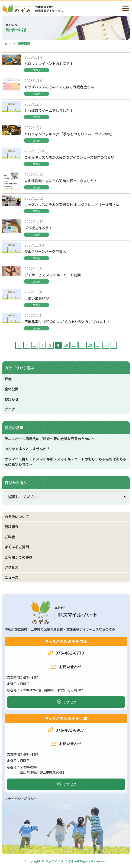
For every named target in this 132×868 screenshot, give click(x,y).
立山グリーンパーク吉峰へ (45, 251)
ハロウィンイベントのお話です (49, 63)
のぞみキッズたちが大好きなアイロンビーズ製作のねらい (69, 157)
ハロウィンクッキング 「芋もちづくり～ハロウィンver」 (69, 134)
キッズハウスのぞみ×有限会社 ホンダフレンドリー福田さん (72, 204)
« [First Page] (19, 345)
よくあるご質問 (17, 547)
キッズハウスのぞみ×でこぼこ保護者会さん (59, 87)
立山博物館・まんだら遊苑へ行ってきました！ (61, 181)
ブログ (37, 70)
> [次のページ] (105, 345)
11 (74, 345)
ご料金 (10, 537)
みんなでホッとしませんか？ (27, 449)
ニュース (11, 577)
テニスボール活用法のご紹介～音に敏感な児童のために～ (50, 439)
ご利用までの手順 (19, 557)
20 (90, 345)
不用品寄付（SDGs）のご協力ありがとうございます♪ (67, 322)
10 (66, 345)
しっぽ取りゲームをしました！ (49, 110)
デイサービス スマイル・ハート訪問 (53, 275)
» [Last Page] (113, 345)
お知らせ (12, 399)
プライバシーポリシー (21, 799)
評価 (8, 379)
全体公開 (12, 389)
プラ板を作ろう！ (38, 228)
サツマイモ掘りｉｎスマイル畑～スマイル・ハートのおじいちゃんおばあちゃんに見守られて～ (66, 462)
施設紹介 (12, 527)
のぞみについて (17, 516)
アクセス (11, 567)
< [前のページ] (27, 345)
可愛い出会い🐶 (37, 298)
